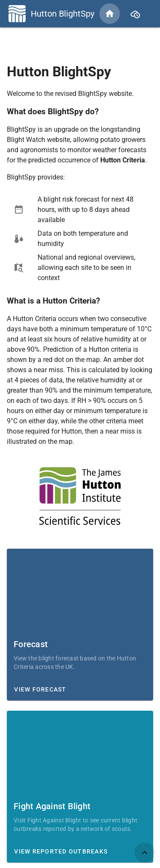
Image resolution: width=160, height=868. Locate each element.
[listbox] (80, 239)
